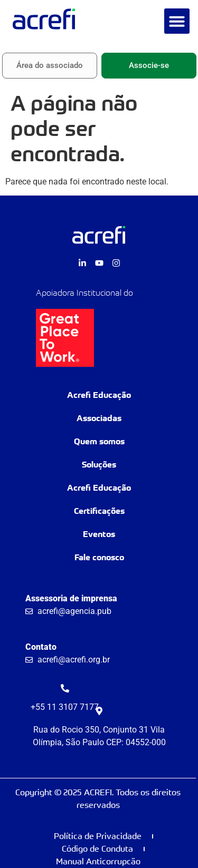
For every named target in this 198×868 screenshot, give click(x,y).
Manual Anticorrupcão (98, 861)
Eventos (99, 534)
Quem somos (99, 441)
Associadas (99, 418)
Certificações (99, 511)
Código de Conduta (97, 849)
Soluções (99, 465)
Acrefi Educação (99, 395)
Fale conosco (99, 557)
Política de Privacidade (98, 836)
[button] (177, 21)
